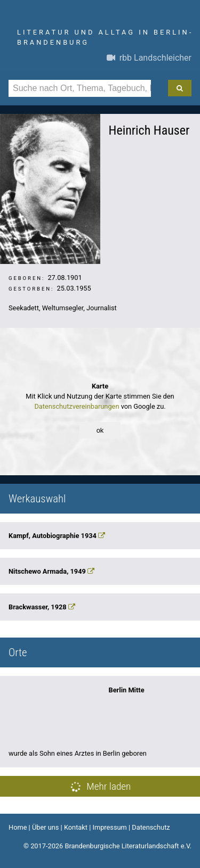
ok (100, 430)
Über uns (46, 827)
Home (18, 827)
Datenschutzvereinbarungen (77, 406)
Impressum (109, 827)
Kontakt (76, 827)
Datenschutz (151, 827)
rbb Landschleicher (149, 58)
